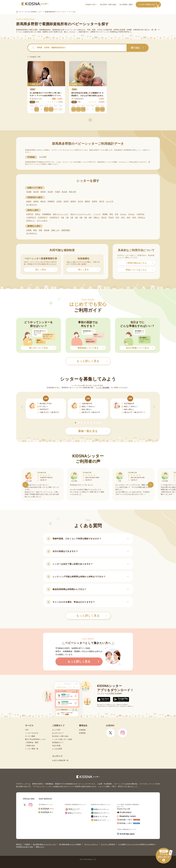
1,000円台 (140, 214)
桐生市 (43, 201)
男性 (111, 214)
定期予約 (30, 214)
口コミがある (42, 221)
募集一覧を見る (93, 431)
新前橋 (47, 230)
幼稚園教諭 (47, 214)
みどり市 (110, 201)
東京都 (64, 192)
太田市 (59, 201)
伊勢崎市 (51, 201)
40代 (134, 217)
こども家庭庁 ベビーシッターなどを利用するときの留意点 (136, 844)
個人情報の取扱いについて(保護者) (70, 844)
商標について (40, 847)
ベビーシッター (71, 30)
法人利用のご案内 (126, 4)
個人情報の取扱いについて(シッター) (45, 844)
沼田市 (66, 201)
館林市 (73, 201)
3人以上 (131, 214)
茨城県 (29, 192)
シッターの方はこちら (150, 5)
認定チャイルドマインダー (81, 214)
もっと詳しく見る (92, 616)
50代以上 (142, 217)
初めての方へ (91, 5)
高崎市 (36, 201)
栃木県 (36, 192)
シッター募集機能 (103, 388)
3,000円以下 (54, 217)
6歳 (90, 217)
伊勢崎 (29, 230)
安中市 (102, 201)
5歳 (86, 217)
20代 (123, 217)
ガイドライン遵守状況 (108, 844)
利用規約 (27, 844)
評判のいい (31, 221)
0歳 (62, 217)
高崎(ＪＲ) (55, 230)
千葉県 (57, 192)
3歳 (76, 217)
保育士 (38, 214)
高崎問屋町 (66, 230)
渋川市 (80, 201)
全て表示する (32, 205)
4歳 (81, 217)
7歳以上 (97, 217)
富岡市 (95, 201)
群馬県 (43, 192)
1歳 (67, 217)
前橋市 (29, 201)
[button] (75, 423)
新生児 (104, 217)
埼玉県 (50, 192)
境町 (40, 230)
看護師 (105, 214)
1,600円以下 (31, 217)
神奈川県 (72, 192)
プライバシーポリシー (91, 844)
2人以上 (123, 214)
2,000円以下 (43, 217)
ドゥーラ (97, 214)
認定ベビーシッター (61, 214)
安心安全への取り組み (108, 4)
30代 (129, 217)
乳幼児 (111, 217)
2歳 (72, 217)
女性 (117, 214)
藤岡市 (87, 201)
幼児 (117, 217)
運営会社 (19, 844)
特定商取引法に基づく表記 (25, 847)
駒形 (35, 230)
